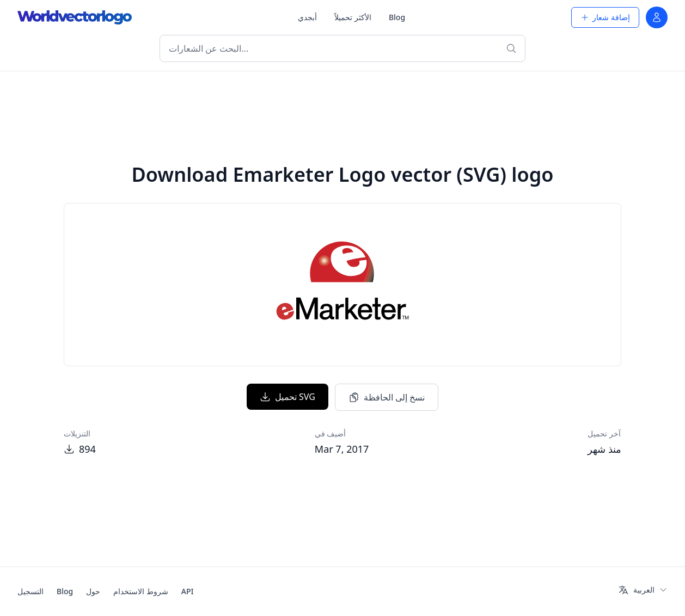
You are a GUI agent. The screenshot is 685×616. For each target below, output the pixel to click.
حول (93, 591)
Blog (397, 17)
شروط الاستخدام (141, 591)
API (188, 591)
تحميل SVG (288, 397)
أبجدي (307, 17)
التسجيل (30, 591)
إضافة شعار (605, 17)
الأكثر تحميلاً (353, 17)
